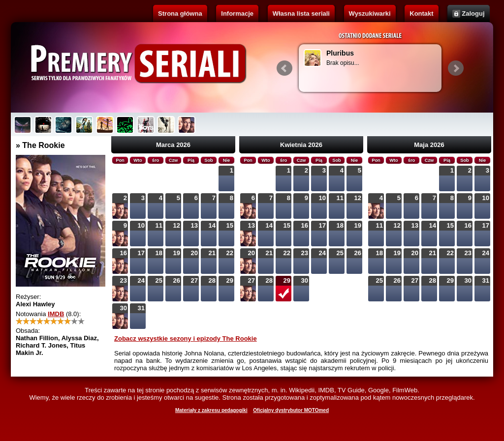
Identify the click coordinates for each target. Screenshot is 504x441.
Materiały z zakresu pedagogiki (211, 410)
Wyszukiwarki (370, 14)
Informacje (237, 14)
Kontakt (421, 14)
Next (456, 68)
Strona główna (180, 14)
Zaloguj (473, 14)
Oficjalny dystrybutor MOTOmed (291, 410)
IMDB (56, 314)
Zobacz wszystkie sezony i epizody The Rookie (186, 338)
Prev (284, 68)
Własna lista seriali (301, 14)
